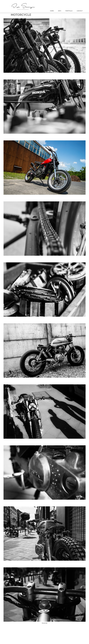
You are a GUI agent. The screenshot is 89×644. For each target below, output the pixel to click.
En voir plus (45, 623)
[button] (69, 11)
